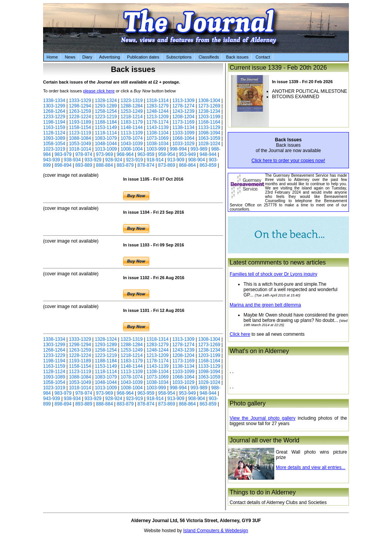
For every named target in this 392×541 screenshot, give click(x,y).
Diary (87, 57)
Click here (240, 334)
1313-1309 (183, 100)
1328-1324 (106, 100)
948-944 (208, 154)
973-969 (105, 154)
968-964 (125, 154)
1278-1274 (183, 106)
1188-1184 (106, 122)
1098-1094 (209, 133)
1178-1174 (158, 122)
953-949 (187, 154)
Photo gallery (248, 403)
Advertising (110, 57)
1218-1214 (132, 117)
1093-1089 (54, 138)
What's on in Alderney (259, 351)
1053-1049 (80, 144)
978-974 (84, 154)
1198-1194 (54, 122)
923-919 (134, 160)
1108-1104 (158, 133)
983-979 (63, 154)
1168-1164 (209, 122)
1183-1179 (132, 122)
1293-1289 (106, 106)
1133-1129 (209, 127)
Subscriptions (179, 57)
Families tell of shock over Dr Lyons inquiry (274, 274)
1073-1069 (158, 138)
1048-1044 (106, 144)
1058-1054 (54, 144)
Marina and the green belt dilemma (265, 305)
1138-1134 (183, 127)
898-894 (63, 165)
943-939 (52, 160)
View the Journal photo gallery (263, 418)
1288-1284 (132, 106)
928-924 (114, 160)
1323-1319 (132, 100)
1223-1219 (106, 117)
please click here (99, 91)
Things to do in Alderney (263, 492)
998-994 (178, 149)
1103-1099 (183, 133)
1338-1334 (54, 100)
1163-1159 (54, 127)
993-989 (199, 149)
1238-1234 (209, 111)
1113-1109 (132, 133)
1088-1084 (80, 138)
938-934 (72, 160)
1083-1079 (106, 138)
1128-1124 (54, 133)
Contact (263, 57)
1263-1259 (80, 111)
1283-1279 (158, 106)
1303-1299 (54, 106)
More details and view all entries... (311, 467)
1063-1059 (209, 138)
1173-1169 (183, 122)
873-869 (167, 165)
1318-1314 (158, 100)
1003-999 (156, 149)
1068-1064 (183, 138)
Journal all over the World (264, 440)
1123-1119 (80, 133)
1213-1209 (158, 117)
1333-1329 (80, 100)
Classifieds (209, 57)
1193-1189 (80, 122)
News (70, 57)
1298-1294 (80, 106)
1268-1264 (54, 111)
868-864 (187, 165)
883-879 (125, 165)
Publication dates (143, 57)
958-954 (167, 154)
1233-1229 (54, 117)
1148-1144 (132, 127)
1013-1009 (106, 149)
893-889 (84, 165)
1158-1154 (80, 127)
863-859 (208, 165)
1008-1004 (132, 149)
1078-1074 (132, 138)
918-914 (155, 160)
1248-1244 (158, 111)
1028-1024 (209, 144)
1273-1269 (209, 106)
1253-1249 (132, 111)
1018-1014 (80, 149)
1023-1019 (54, 149)
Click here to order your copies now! (288, 161)
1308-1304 (209, 100)
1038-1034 (158, 144)
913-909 (176, 160)
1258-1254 (106, 111)
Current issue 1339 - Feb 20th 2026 (278, 68)
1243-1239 (183, 111)
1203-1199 (209, 117)
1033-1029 (183, 144)
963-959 (146, 154)
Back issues (237, 57)
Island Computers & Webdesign (216, 531)
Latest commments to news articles (278, 262)
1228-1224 (80, 117)
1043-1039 (132, 144)
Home (52, 57)
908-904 (197, 160)
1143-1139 (158, 127)
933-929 (93, 160)
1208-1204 (183, 117)
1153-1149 (106, 127)
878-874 (146, 165)
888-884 (105, 165)
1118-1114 (106, 133)
